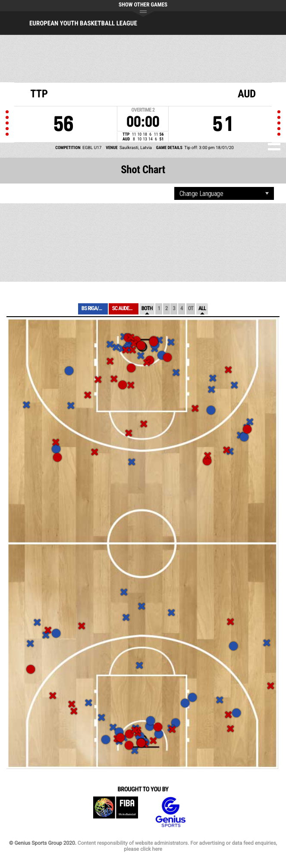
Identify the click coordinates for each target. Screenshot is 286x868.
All (202, 309)
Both (147, 309)
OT (191, 309)
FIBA (116, 812)
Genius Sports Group (170, 812)
